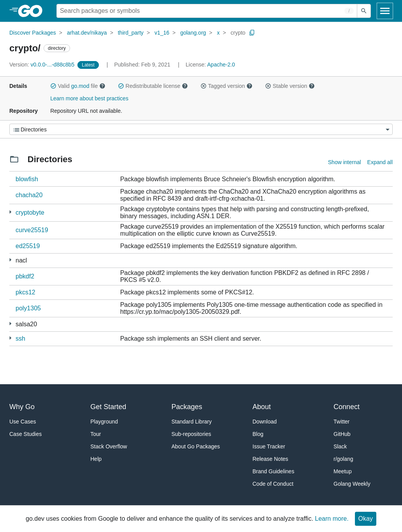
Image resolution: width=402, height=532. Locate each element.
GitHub (342, 434)
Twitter (341, 422)
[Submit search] (364, 11)
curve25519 (32, 230)
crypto (238, 33)
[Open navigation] (385, 11)
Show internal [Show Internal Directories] (345, 162)
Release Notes (270, 459)
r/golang (343, 459)
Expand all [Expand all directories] (380, 162)
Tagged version (226, 86)
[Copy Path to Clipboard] (252, 33)
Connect (347, 407)
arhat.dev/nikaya (87, 33)
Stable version (290, 86)
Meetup (343, 471)
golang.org (193, 33)
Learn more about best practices (89, 98)
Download (265, 422)
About (262, 407)
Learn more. (332, 519)
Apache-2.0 (221, 65)
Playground (104, 422)
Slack (340, 446)
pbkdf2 (25, 276)
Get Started (108, 407)
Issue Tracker (269, 446)
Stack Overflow (109, 446)
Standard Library (192, 422)
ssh (20, 339)
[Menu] (201, 129)
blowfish (27, 179)
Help (96, 459)
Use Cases (23, 422)
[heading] (33, 11)
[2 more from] (10, 338)
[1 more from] (10, 212)
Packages (187, 407)
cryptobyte (30, 213)
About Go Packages (196, 446)
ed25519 (28, 246)
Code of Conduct (273, 484)
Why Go (22, 407)
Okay (366, 519)
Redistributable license (153, 86)
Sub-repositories (191, 434)
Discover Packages (33, 33)
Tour (96, 434)
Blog (258, 434)
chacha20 (29, 195)
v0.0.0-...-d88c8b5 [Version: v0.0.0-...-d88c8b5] (43, 65)
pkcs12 (25, 292)
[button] (53, 86)
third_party (131, 33)
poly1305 (28, 308)
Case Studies (25, 434)
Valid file (78, 86)
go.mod (80, 86)
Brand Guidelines (273, 471)
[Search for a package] (207, 11)
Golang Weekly (352, 484)
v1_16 (162, 33)
